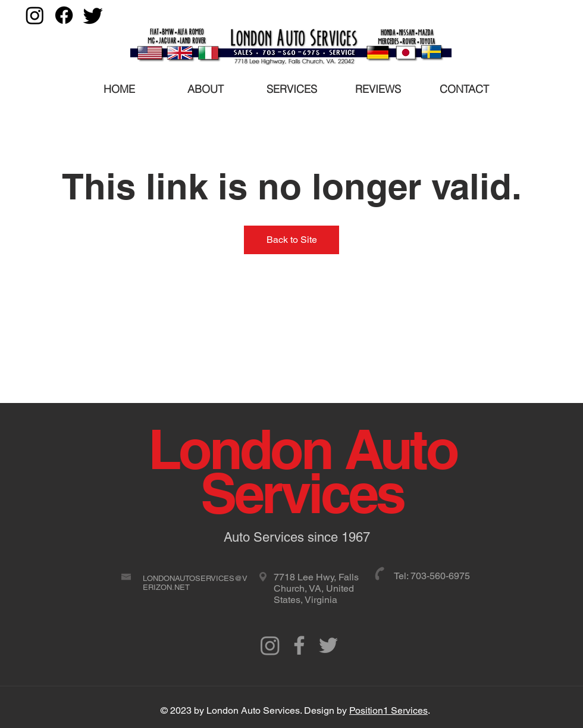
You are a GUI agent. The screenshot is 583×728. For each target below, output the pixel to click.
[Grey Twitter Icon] (328, 645)
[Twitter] (93, 15)
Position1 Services (388, 710)
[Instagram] (35, 15)
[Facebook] (64, 15)
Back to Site (292, 240)
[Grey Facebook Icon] (299, 645)
